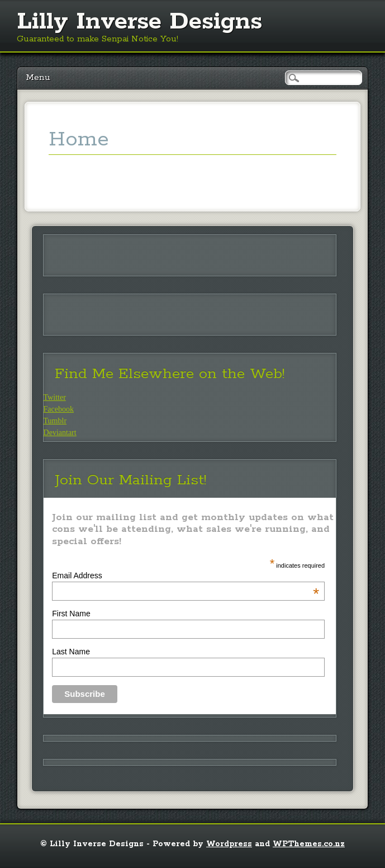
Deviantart (60, 433)
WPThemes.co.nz (309, 844)
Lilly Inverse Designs (139, 22)
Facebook (59, 409)
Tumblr (55, 421)
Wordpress (229, 844)
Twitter (55, 397)
